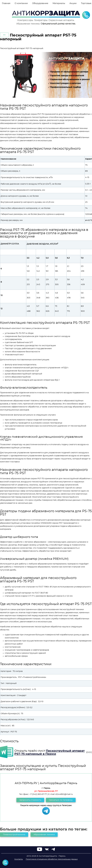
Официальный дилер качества (58, 24)
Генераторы (41, 20)
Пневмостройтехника (14, 835)
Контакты (19, 859)
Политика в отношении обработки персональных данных (52, 859)
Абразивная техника (28, 24)
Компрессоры (25, 20)
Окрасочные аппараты (61, 20)
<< (4, 35)
